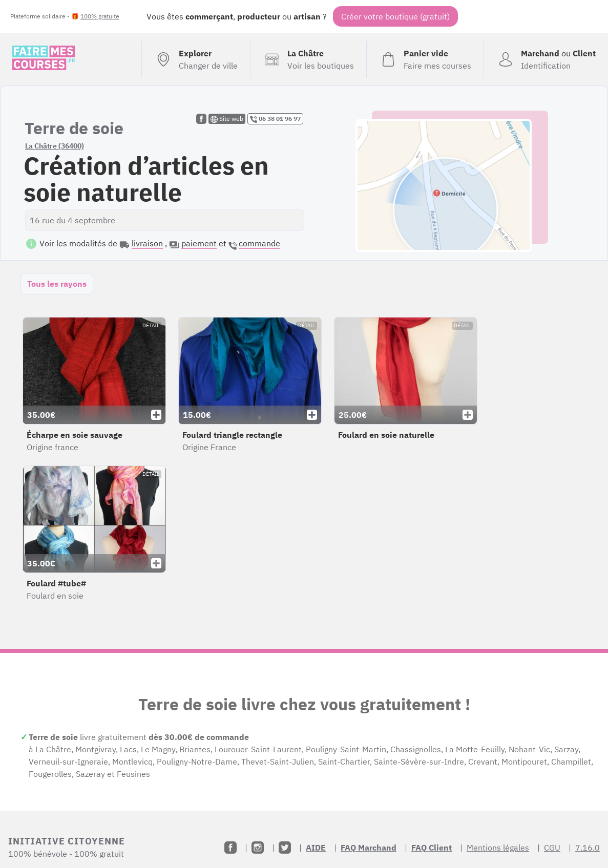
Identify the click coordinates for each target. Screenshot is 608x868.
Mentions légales (498, 848)
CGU (552, 848)
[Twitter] (285, 848)
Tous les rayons (57, 284)
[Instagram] (258, 848)
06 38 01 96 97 (275, 119)
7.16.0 (588, 848)
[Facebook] (230, 848)
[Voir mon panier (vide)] (425, 59)
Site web (227, 119)
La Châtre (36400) (55, 146)
